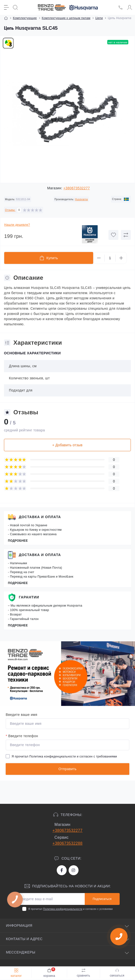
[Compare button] (126, 235)
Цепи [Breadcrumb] (99, 18)
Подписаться (102, 899)
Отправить (67, 769)
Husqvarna (81, 199)
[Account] (130, 7)
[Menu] (6, 7)
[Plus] (121, 258)
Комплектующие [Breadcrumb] (25, 18)
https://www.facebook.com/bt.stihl (62, 870)
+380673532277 (77, 188)
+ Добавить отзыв (67, 445)
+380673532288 (67, 843)
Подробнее (18, 541)
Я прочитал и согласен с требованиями (64, 756)
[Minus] (99, 258)
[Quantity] (110, 258)
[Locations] (121, 7)
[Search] (15, 7)
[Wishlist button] (113, 235)
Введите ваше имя (21, 715)
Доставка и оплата (40, 517)
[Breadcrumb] (6, 18)
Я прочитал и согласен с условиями (70, 909)
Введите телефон (22, 736)
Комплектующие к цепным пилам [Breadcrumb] (66, 18)
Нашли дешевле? (17, 225)
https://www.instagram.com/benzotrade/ (73, 870)
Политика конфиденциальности (53, 756)
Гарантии (29, 597)
